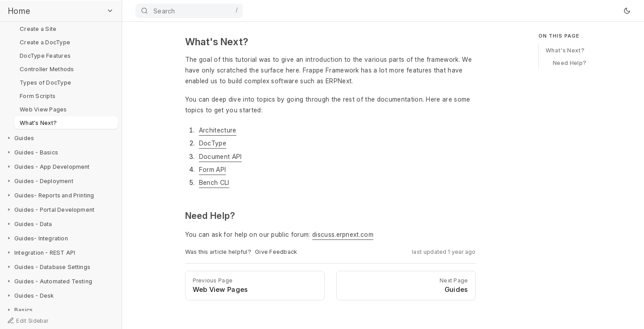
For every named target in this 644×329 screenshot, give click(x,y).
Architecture (218, 130)
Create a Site (38, 29)
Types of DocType (45, 82)
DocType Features (45, 56)
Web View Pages (43, 109)
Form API (213, 169)
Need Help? (570, 62)
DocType (213, 143)
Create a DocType (45, 42)
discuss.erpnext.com (343, 234)
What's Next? (38, 123)
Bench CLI (214, 182)
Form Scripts (38, 96)
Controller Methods (47, 69)
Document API (220, 156)
